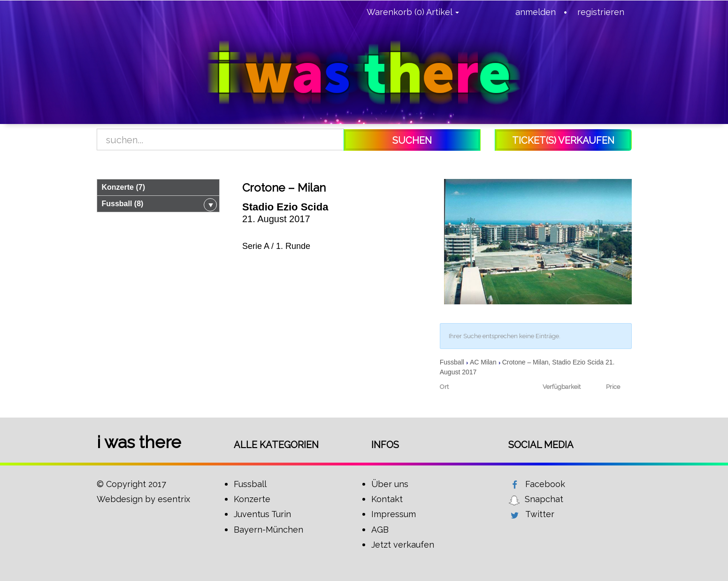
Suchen (412, 140)
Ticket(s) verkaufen (563, 140)
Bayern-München (268, 530)
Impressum (394, 514)
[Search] (220, 140)
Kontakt (387, 499)
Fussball (452, 362)
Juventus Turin (262, 514)
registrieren (601, 12)
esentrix (174, 499)
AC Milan (483, 362)
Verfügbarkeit (561, 387)
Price (613, 387)
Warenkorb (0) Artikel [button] (413, 12)
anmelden (536, 12)
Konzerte (252, 499)
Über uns (390, 484)
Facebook (545, 484)
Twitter (540, 514)
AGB (380, 530)
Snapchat (544, 499)
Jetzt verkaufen (403, 545)
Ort (444, 387)
